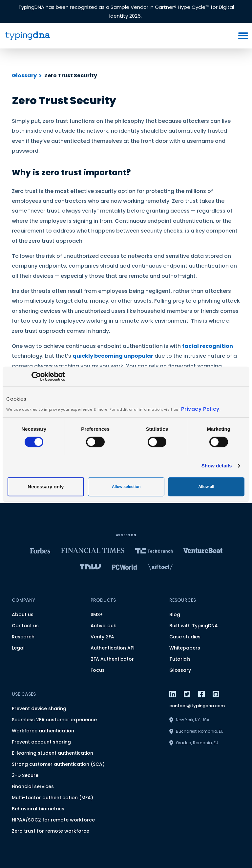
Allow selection (126, 487)
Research (23, 637)
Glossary (24, 75)
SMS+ (97, 614)
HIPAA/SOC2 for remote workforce (53, 820)
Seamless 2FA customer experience (54, 720)
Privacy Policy (200, 409)
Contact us (25, 626)
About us (23, 614)
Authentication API (113, 648)
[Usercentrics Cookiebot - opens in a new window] (36, 376)
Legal (18, 648)
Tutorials (180, 659)
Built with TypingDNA (194, 626)
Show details (217, 466)
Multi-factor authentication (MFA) (52, 798)
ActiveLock (103, 626)
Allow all (206, 487)
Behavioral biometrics (38, 809)
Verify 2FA (102, 637)
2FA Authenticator (112, 659)
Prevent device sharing (39, 708)
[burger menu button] (243, 36)
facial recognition (208, 346)
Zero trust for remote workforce (51, 831)
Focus (98, 670)
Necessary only (46, 487)
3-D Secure (25, 775)
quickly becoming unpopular (113, 356)
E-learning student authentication (52, 753)
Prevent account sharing (41, 742)
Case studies (185, 637)
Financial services (33, 786)
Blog (175, 614)
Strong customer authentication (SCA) (58, 764)
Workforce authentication (43, 731)
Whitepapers (185, 648)
